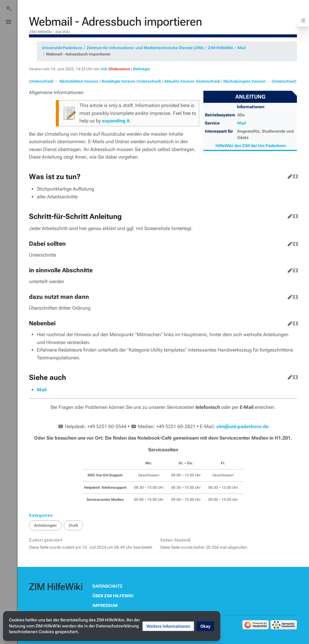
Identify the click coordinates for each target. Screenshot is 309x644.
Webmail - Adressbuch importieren (78, 54)
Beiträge (141, 69)
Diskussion (120, 69)
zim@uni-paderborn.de (242, 426)
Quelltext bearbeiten (294, 175)
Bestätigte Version (118, 81)
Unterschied (41, 81)
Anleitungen (45, 525)
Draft (73, 525)
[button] (168, 626)
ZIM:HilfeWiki (221, 48)
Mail (242, 48)
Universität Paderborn (62, 48)
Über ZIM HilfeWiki (113, 596)
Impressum (105, 605)
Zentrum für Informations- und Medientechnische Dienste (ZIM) (145, 48)
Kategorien (41, 515)
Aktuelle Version (179, 81)
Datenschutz (107, 586)
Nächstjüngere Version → (247, 81)
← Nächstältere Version (76, 81)
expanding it (116, 121)
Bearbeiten (289, 175)
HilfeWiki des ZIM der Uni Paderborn (251, 146)
